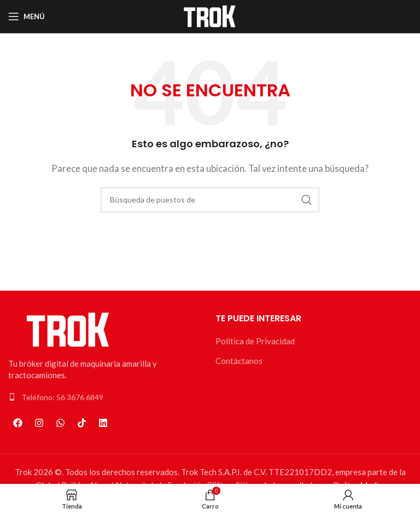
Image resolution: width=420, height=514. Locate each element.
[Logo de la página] (210, 15)
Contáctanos (239, 361)
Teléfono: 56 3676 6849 (62, 397)
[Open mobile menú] (27, 16)
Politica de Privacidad (255, 341)
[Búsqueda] (210, 200)
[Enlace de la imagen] (68, 328)
